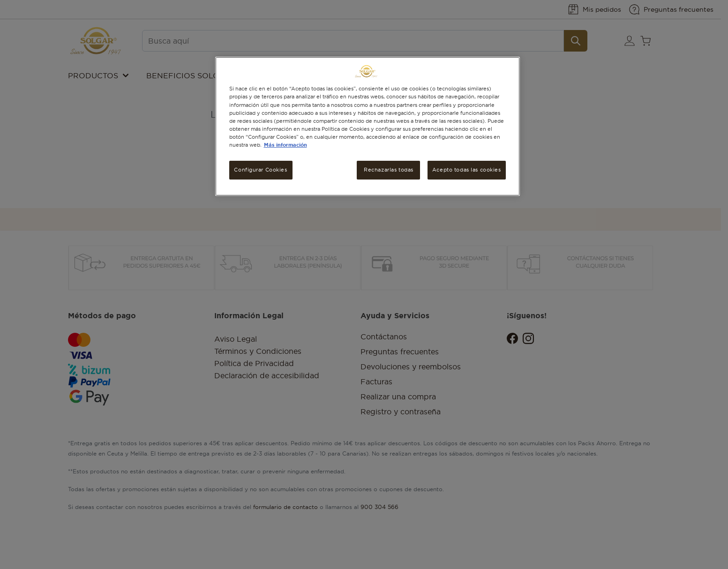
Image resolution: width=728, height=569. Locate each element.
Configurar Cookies (260, 170)
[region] (368, 126)
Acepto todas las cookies (467, 170)
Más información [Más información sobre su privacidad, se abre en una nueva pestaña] (285, 145)
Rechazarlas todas (389, 170)
